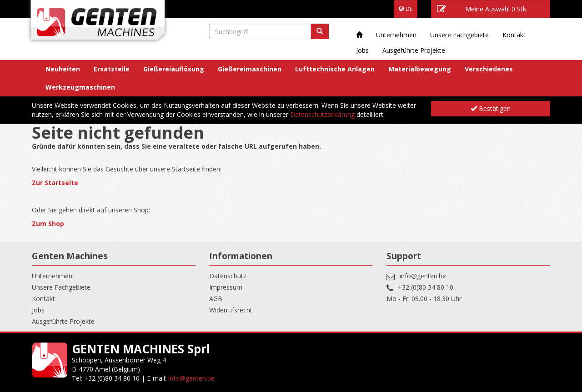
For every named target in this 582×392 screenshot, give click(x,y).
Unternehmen (396, 35)
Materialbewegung (420, 69)
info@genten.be (423, 276)
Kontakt (514, 35)
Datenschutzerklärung (322, 114)
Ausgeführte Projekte (414, 50)
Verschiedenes (489, 69)
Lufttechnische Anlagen (335, 69)
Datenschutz (228, 276)
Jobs (362, 50)
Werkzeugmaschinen (80, 87)
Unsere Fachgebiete (459, 35)
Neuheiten (63, 69)
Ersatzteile (112, 69)
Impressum (226, 287)
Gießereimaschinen (250, 69)
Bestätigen (491, 108)
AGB (216, 299)
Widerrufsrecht (231, 310)
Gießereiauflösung (174, 69)
